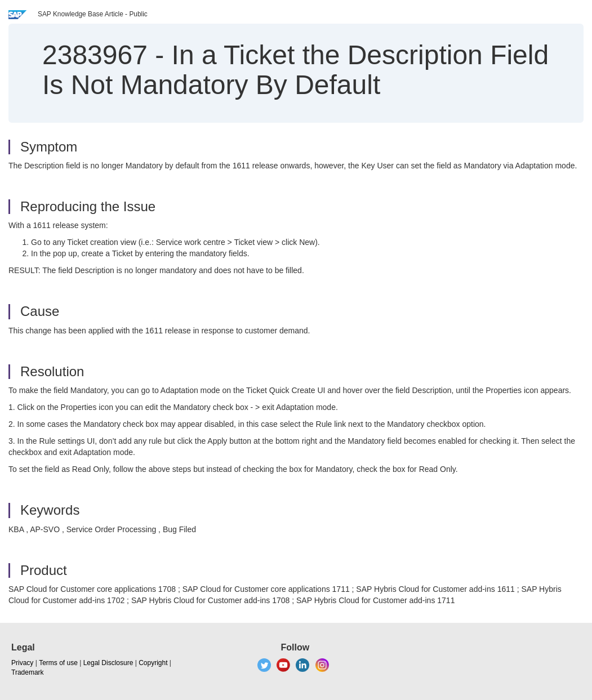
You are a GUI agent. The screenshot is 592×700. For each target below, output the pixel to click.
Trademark (28, 672)
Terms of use (58, 663)
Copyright (153, 663)
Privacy (22, 663)
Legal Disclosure (108, 663)
